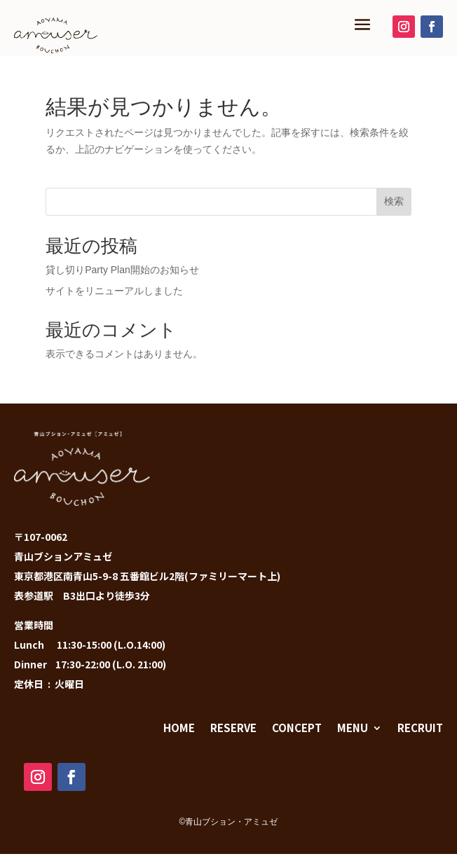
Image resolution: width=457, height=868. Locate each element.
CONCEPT (297, 728)
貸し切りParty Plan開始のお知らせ (122, 270)
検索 (394, 201)
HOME (179, 728)
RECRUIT (420, 728)
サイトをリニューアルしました (114, 291)
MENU (353, 728)
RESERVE (233, 728)
